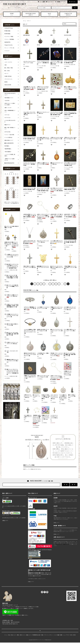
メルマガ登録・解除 (44, 2)
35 (65, 284)
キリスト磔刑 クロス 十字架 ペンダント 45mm (28, 417)
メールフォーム (59, 544)
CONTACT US (68, 14)
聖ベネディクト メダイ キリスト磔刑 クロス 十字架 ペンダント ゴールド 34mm (57, 267)
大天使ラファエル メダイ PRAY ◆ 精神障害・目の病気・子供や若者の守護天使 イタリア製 (13, 306)
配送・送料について (21, 635)
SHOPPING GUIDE (31, 14)
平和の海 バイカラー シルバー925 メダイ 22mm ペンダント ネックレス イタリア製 (57, 354)
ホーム (24, 21)
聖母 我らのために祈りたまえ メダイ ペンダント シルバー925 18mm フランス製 (30, 354)
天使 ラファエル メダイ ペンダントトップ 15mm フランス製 (43, 376)
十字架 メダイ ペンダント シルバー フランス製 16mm (28, 396)
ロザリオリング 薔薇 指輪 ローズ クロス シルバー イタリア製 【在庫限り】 (30, 308)
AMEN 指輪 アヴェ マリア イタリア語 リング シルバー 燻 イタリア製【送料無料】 (30, 88)
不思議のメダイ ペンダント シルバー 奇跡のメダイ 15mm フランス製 (56, 308)
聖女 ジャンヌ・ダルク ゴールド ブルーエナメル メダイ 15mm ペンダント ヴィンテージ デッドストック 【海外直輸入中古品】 (13, 372)
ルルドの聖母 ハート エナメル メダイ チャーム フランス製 (43, 308)
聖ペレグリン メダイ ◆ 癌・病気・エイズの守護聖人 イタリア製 (13, 286)
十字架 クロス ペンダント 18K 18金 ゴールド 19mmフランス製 (70, 138)
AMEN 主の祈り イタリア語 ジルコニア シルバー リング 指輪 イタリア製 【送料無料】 (70, 216)
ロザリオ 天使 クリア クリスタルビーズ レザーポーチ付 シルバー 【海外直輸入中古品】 (70, 164)
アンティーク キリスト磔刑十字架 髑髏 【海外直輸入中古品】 (70, 189)
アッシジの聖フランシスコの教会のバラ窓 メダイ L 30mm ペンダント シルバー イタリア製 (63, 397)
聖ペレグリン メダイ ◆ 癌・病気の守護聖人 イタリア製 (12, 227)
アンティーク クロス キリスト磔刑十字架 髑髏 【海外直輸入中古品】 (70, 242)
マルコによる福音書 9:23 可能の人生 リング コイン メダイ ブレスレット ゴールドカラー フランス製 (30, 331)
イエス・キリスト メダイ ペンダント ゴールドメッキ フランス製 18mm (54, 397)
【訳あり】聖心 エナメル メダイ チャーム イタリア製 (56, 87)
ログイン (65, 2)
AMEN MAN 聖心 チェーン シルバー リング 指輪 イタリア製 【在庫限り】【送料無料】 (30, 216)
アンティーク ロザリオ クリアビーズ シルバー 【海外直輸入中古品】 (43, 63)
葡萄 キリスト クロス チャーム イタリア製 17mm (43, 113)
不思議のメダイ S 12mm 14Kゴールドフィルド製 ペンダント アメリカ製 (30, 377)
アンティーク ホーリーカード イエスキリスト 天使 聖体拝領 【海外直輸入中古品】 (70, 113)
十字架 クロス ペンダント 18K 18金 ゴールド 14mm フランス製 (57, 138)
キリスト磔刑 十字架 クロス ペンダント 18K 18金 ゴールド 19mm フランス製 (43, 139)
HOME (12, 14)
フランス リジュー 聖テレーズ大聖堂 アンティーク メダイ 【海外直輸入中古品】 (57, 63)
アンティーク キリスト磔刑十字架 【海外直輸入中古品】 (70, 62)
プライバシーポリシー (49, 635)
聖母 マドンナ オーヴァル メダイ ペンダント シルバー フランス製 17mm (57, 331)
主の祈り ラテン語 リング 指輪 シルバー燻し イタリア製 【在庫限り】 (46, 397)
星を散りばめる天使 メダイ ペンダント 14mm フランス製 (43, 330)
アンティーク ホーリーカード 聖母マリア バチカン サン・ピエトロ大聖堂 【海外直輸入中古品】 (43, 189)
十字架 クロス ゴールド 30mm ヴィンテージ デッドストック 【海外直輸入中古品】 (43, 88)
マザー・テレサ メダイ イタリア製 (12, 352)
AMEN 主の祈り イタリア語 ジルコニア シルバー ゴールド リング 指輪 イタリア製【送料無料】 (57, 216)
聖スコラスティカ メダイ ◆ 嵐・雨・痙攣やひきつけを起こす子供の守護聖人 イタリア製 (12, 277)
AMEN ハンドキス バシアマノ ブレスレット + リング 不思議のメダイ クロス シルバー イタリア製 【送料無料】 (43, 216)
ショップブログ (66, 635)
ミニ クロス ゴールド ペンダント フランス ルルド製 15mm (54, 417)
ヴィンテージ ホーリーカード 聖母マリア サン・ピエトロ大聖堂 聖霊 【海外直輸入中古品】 (56, 113)
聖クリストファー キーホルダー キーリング (37, 396)
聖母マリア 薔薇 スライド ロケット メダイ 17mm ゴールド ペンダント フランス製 (70, 88)
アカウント (52, 2)
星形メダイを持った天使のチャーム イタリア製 (12, 325)
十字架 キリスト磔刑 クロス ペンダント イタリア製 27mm (43, 163)
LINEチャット (66, 544)
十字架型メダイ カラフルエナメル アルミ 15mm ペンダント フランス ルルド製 (68, 373)
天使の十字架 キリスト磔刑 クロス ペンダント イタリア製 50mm (30, 267)
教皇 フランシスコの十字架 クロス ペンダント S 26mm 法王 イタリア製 (15, 245)
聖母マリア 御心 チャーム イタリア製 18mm (72, 396)
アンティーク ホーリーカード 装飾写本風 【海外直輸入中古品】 (29, 189)
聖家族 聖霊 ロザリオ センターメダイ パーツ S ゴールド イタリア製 (43, 267)
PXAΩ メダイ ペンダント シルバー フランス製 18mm (43, 241)
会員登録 (59, 2)
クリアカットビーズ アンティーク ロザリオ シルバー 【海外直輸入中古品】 (30, 164)
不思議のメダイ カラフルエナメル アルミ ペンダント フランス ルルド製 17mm (45, 417)
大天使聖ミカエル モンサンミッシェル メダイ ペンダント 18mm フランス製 (13, 315)
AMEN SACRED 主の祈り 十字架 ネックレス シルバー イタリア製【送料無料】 (29, 242)
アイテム (72, 2)
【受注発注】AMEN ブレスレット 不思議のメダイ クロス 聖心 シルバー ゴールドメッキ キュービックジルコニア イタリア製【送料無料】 (37, 419)
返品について (29, 635)
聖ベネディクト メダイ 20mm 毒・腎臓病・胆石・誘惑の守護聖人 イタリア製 (70, 354)
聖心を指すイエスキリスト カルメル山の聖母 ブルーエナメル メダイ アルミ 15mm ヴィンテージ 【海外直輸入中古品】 (13, 266)
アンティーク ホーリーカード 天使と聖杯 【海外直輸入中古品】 (29, 138)
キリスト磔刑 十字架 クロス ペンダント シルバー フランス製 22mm (70, 331)
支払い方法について (12, 635)
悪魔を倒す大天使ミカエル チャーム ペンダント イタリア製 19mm (13, 361)
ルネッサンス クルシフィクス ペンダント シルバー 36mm (29, 62)
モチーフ (29, 21)
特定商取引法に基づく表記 (38, 635)
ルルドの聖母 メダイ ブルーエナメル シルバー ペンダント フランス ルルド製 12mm (70, 308)
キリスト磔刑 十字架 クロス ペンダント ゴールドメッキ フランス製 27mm (57, 242)
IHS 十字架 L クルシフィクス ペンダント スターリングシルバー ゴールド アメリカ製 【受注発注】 (57, 190)
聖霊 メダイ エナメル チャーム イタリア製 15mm (57, 163)
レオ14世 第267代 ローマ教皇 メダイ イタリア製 (43, 354)
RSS (71, 635)
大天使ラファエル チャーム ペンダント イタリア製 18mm (12, 343)
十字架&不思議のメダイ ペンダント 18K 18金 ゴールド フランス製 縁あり (70, 267)
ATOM (74, 635)
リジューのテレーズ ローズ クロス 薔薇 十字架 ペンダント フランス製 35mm (30, 113)
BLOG (49, 14)
